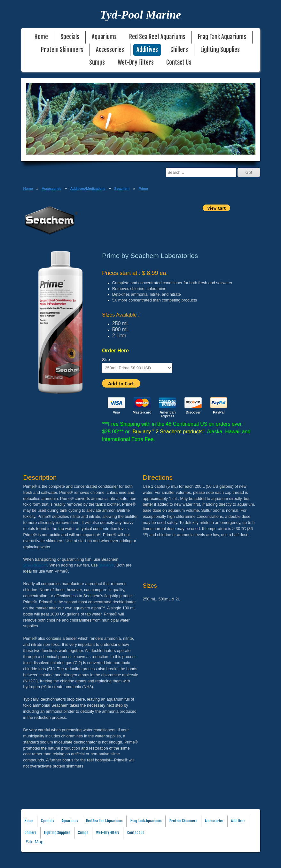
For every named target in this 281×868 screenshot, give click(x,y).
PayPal (219, 412)
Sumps (97, 63)
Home (41, 37)
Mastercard (142, 412)
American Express (168, 414)
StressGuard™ (35, 565)
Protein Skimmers (62, 50)
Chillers (179, 50)
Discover (193, 412)
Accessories (110, 50)
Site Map (35, 842)
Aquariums (104, 37)
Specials (70, 37)
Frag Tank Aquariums (222, 37)
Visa (116, 412)
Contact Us (179, 63)
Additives (147, 50)
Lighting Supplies (220, 50)
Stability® (106, 565)
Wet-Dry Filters (136, 63)
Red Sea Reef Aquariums (157, 37)
